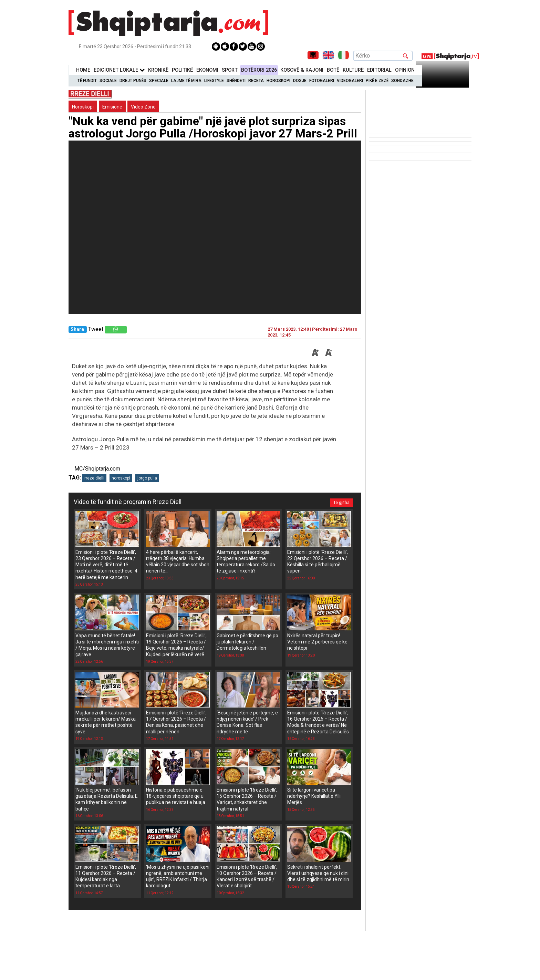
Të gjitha (341, 502)
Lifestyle (214, 81)
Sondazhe (402, 81)
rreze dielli (94, 478)
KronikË (158, 70)
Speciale (159, 81)
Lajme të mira (186, 81)
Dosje (300, 81)
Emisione (112, 107)
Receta (256, 81)
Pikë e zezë (377, 81)
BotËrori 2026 (259, 70)
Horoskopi (278, 81)
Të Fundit (87, 81)
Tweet (96, 329)
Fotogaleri (322, 81)
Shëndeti (236, 81)
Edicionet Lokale (119, 70)
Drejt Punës (133, 81)
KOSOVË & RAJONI (302, 70)
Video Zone (143, 107)
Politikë (182, 70)
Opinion (405, 70)
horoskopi (121, 478)
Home (83, 70)
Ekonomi (207, 70)
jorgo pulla (147, 478)
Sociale (108, 81)
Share (77, 329)
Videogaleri (350, 81)
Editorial (379, 70)
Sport (230, 70)
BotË (333, 70)
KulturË (353, 70)
